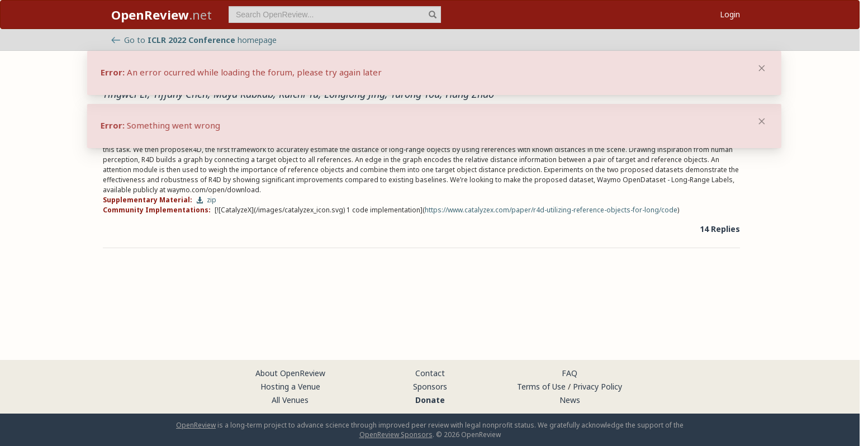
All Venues (290, 400)
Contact (430, 373)
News (570, 400)
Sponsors (430, 386)
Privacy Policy (597, 386)
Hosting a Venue (290, 386)
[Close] (762, 121)
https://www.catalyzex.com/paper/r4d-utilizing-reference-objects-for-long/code (551, 210)
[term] (335, 15)
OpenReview (196, 425)
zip (206, 200)
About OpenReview (290, 373)
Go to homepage (194, 40)
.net (162, 15)
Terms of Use (541, 386)
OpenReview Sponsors (396, 435)
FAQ (570, 373)
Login (730, 14)
